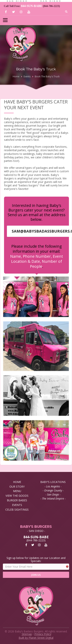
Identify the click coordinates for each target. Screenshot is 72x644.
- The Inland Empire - (53, 499)
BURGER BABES (17, 500)
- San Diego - (53, 494)
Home (16, 76)
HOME (17, 482)
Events (27, 76)
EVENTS (17, 505)
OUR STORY (17, 487)
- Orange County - (53, 490)
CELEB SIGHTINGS (17, 510)
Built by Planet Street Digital (36, 638)
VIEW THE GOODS (17, 496)
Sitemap (27, 634)
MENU (17, 491)
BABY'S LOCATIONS (53, 482)
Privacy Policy (43, 634)
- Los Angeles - (53, 486)
